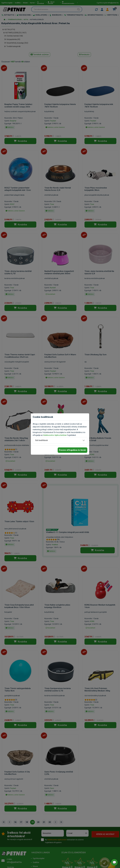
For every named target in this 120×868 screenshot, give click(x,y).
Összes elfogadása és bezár (72, 450)
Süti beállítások (41, 440)
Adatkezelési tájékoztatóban (55, 435)
